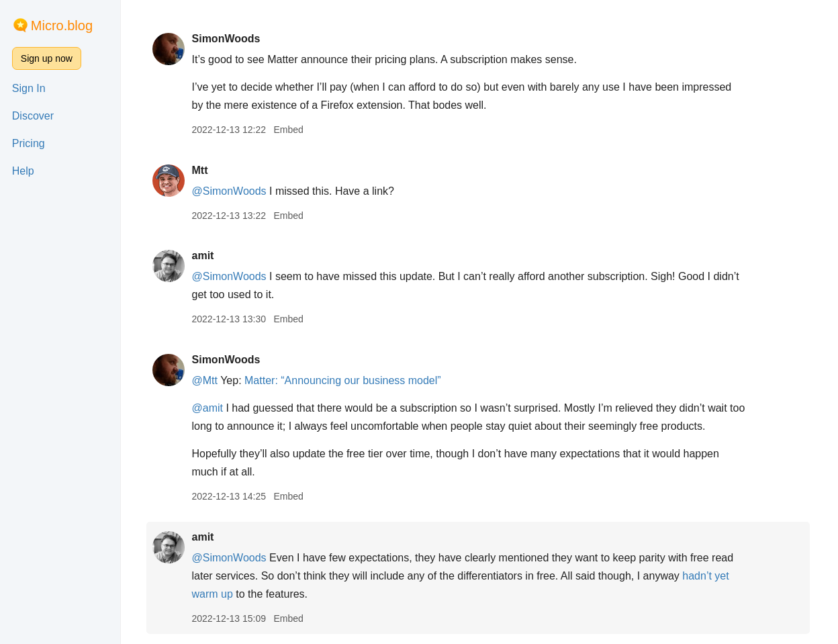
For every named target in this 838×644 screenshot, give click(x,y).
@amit (208, 408)
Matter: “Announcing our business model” (344, 380)
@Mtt (205, 380)
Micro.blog (62, 26)
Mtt (201, 170)
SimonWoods (227, 39)
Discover (33, 116)
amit (204, 256)
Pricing (29, 143)
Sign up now (47, 58)
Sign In (29, 88)
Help (23, 171)
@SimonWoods (230, 191)
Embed (289, 130)
